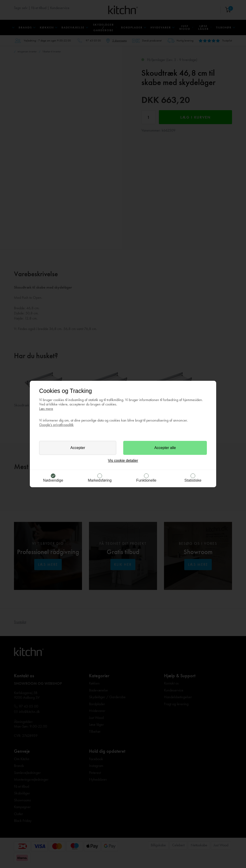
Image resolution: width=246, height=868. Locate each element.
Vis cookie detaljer (123, 461)
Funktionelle (146, 480)
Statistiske (193, 480)
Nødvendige (53, 480)
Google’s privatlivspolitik (56, 425)
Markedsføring (100, 480)
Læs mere (46, 409)
